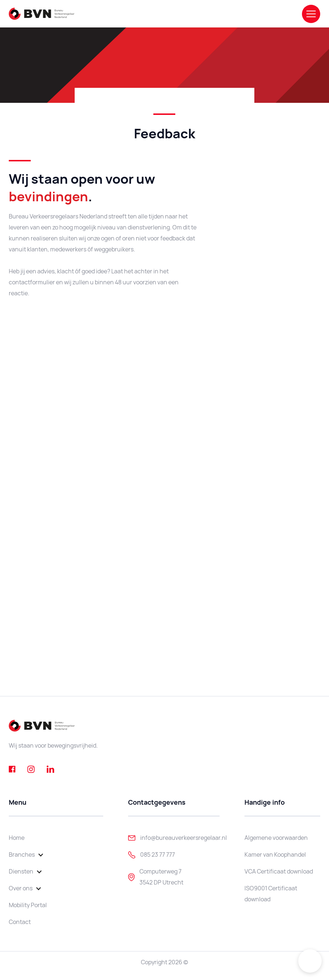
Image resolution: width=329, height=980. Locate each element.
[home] (42, 14)
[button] (30, 855)
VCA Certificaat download (279, 871)
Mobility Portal (28, 905)
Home (17, 838)
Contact (20, 922)
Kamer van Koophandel (275, 855)
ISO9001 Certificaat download (271, 894)
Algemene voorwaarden (276, 838)
